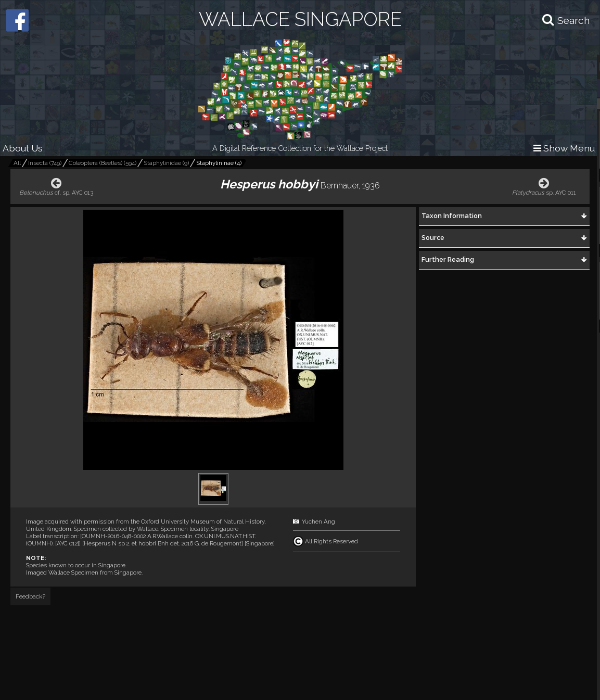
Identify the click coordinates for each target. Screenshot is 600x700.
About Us (23, 148)
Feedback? (30, 596)
